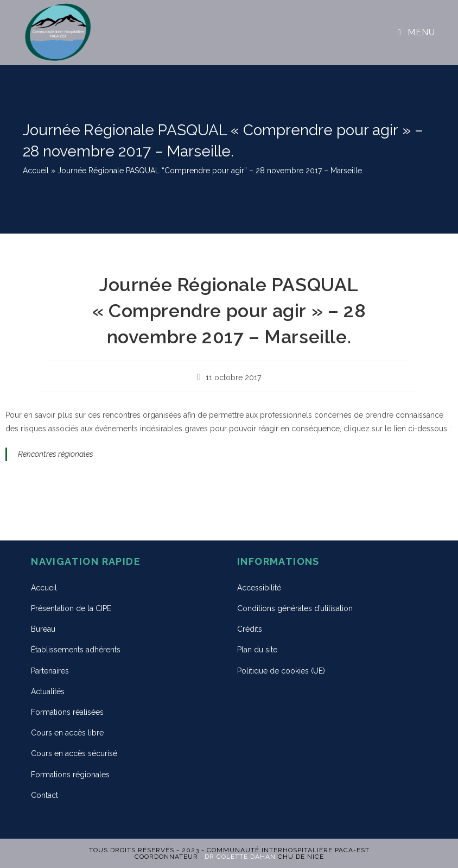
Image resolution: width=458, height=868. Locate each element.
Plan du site (257, 650)
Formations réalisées (67, 712)
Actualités (48, 691)
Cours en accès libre (67, 733)
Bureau (43, 629)
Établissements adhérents (76, 650)
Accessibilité (259, 588)
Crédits (250, 629)
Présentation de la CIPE (71, 608)
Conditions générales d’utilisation (295, 608)
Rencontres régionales (56, 454)
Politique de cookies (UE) (281, 671)
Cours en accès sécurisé (74, 753)
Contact (44, 795)
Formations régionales (70, 775)
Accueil (36, 171)
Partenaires (50, 671)
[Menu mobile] (416, 32)
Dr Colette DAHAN (240, 857)
